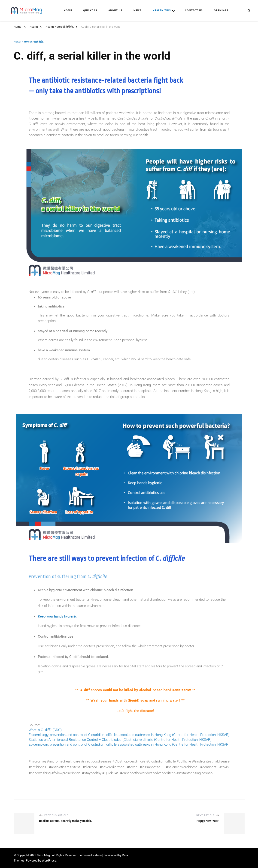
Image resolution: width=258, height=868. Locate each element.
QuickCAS (90, 11)
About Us (115, 11)
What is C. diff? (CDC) (45, 730)
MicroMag (44, 855)
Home (68, 11)
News (138, 11)
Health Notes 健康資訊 (29, 42)
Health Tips (162, 11)
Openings (221, 11)
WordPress (49, 860)
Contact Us (194, 11)
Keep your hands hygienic (57, 616)
